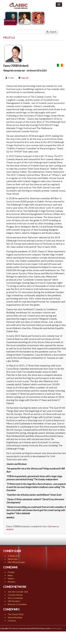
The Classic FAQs (16, 614)
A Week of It (13, 556)
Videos (11, 579)
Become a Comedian (17, 604)
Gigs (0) (23, 78)
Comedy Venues (15, 595)
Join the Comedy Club (18, 592)
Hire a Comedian (15, 598)
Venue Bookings (15, 617)
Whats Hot (13, 559)
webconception (56, 628)
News (10, 575)
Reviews (11, 582)
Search (51, 32)
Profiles (11, 572)
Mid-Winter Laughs (16, 562)
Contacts (12, 621)
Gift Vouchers (14, 601)
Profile (10, 78)
